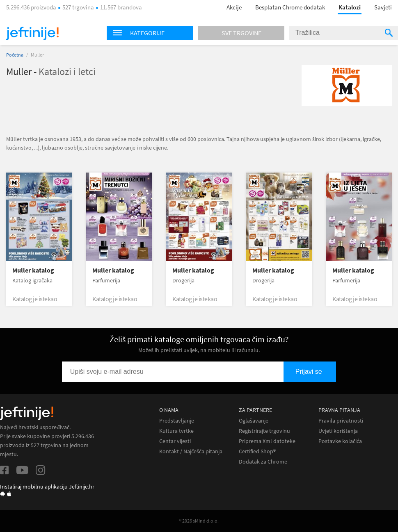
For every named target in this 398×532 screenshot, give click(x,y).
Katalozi (350, 7)
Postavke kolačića (340, 441)
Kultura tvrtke (176, 431)
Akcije (234, 7)
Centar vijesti (175, 441)
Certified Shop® (257, 451)
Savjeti (383, 7)
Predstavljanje (177, 421)
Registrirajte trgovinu (264, 431)
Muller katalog (33, 270)
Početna (15, 55)
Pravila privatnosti (341, 421)
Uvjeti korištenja (338, 431)
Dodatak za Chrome (263, 462)
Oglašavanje (254, 421)
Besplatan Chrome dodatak (290, 7)
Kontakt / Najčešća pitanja (191, 451)
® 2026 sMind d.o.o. (199, 521)
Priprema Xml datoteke (267, 441)
